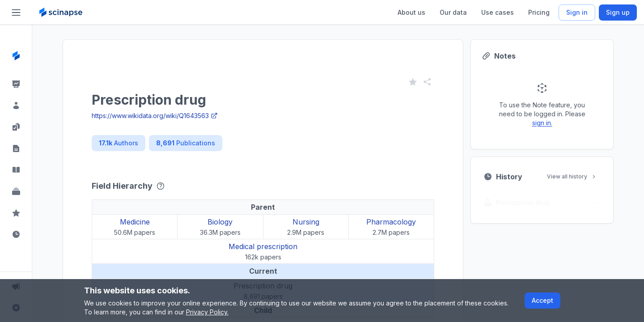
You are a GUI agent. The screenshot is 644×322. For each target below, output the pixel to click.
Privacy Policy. (207, 312)
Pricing (539, 12)
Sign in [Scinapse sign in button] (577, 12)
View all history (572, 176)
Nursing (306, 222)
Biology (220, 222)
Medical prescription (263, 246)
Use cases (498, 12)
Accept (542, 300)
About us (411, 12)
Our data (453, 12)
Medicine (135, 222)
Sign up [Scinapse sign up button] (618, 12)
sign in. (542, 123)
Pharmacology (391, 222)
